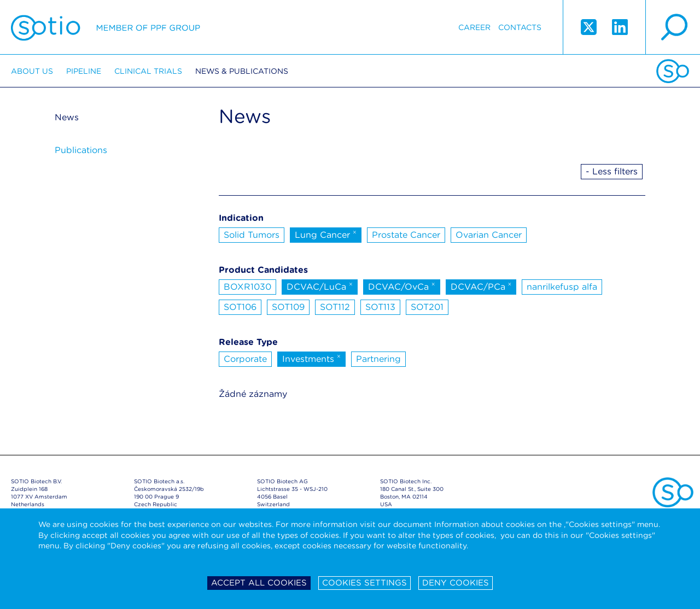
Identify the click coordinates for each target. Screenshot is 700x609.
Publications (81, 150)
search (673, 27)
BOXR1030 (247, 287)
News (67, 117)
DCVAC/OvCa (402, 286)
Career (474, 27)
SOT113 (380, 307)
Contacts (520, 27)
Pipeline (84, 71)
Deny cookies (456, 583)
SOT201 (427, 307)
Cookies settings (364, 583)
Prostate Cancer (406, 235)
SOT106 (240, 307)
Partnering (378, 359)
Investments (311, 358)
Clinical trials (148, 71)
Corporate (245, 359)
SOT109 (288, 307)
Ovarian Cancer (489, 235)
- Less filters (612, 171)
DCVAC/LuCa (320, 286)
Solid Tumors (252, 235)
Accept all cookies (259, 583)
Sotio (106, 27)
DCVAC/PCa (481, 286)
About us (32, 71)
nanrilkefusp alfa (562, 287)
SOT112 (335, 307)
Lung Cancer (326, 234)
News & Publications (242, 71)
